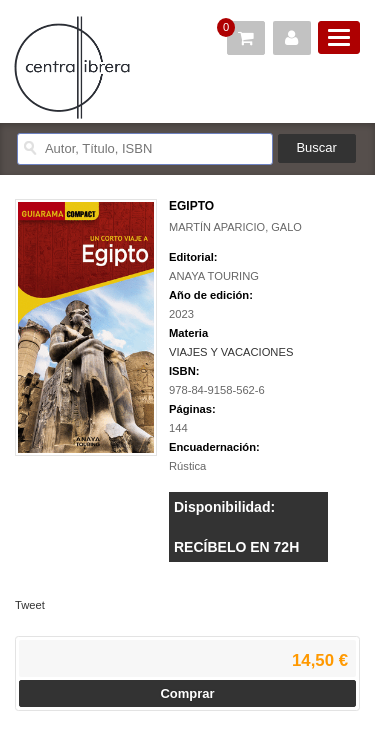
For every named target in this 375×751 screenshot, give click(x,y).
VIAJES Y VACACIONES (231, 352)
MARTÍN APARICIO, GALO (235, 227)
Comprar (187, 693)
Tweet (30, 605)
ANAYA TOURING (214, 276)
